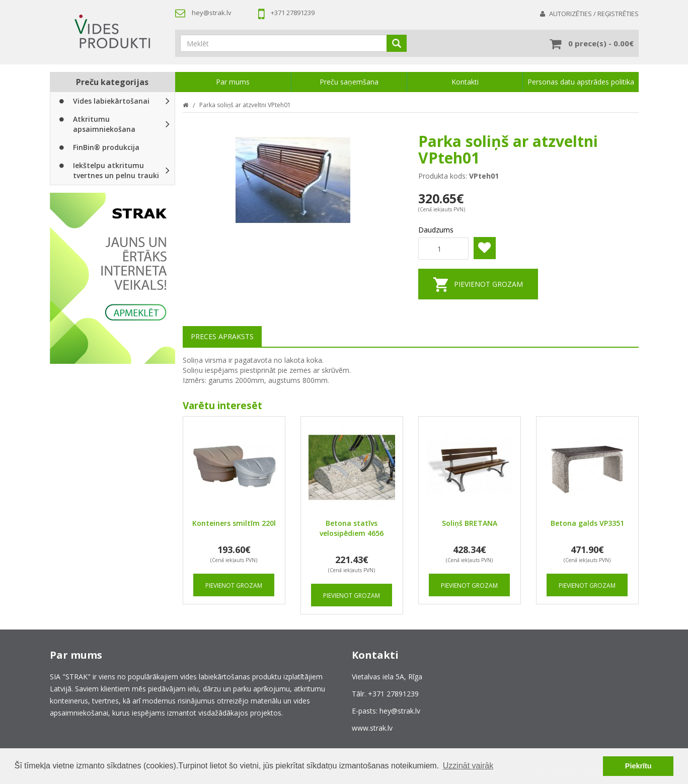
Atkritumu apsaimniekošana (96, 124)
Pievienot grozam (488, 284)
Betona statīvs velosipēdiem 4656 (352, 528)
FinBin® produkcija (98, 147)
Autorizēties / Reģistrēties (594, 14)
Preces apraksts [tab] (222, 336)
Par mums (233, 82)
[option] (112, 278)
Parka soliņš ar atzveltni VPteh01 (245, 105)
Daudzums (436, 230)
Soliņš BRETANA (470, 523)
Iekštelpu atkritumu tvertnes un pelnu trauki (108, 170)
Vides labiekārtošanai (103, 101)
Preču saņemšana (349, 82)
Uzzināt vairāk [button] (468, 766)
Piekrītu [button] (638, 766)
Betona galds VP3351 (587, 523)
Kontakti (465, 82)
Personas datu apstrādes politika (581, 82)
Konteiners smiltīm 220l (234, 523)
